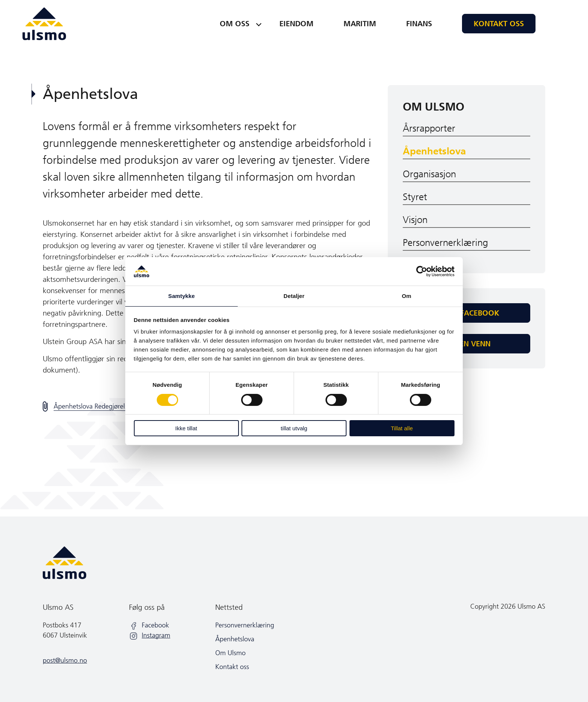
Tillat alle (402, 428)
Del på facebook (466, 313)
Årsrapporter (429, 128)
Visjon (415, 220)
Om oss (235, 24)
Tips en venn (466, 344)
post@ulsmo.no (65, 660)
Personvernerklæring (445, 243)
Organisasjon (429, 174)
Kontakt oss (499, 24)
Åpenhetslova (434, 151)
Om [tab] (406, 296)
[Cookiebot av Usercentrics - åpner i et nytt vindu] (422, 271)
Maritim (360, 24)
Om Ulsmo (433, 107)
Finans (419, 24)
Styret (415, 197)
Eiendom (296, 24)
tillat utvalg (294, 428)
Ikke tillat (186, 428)
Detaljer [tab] (294, 296)
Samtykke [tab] (182, 296)
